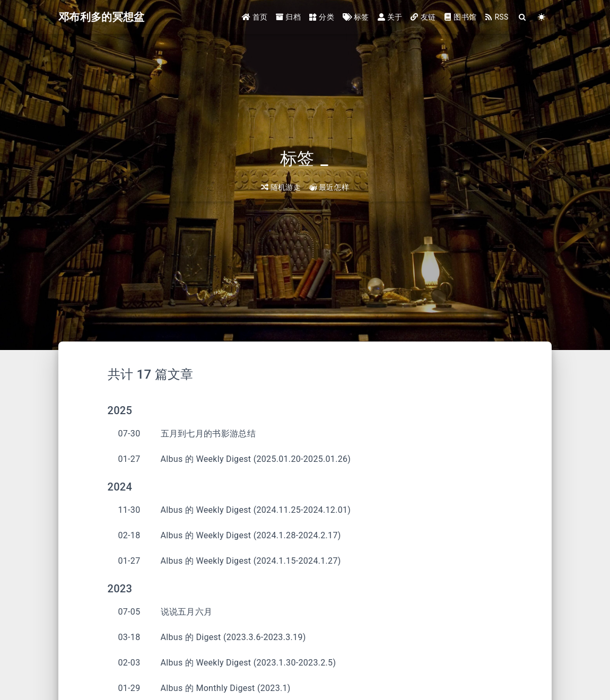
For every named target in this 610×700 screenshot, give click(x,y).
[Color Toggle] (542, 17)
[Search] (523, 17)
